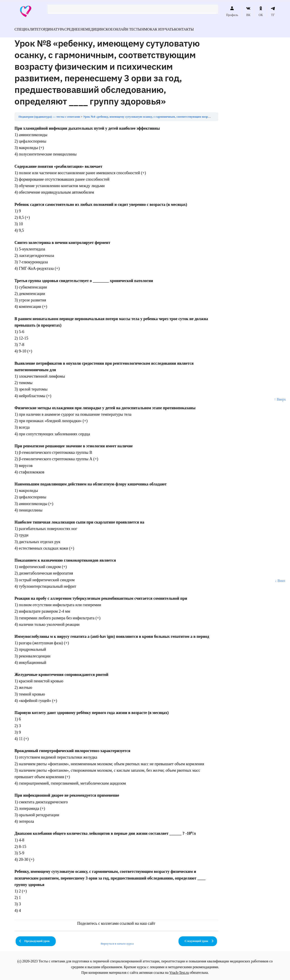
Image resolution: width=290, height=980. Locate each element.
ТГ (273, 11)
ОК (261, 11)
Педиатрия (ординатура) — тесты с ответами (49, 114)
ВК (248, 11)
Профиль (232, 11)
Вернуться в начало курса (117, 941)
